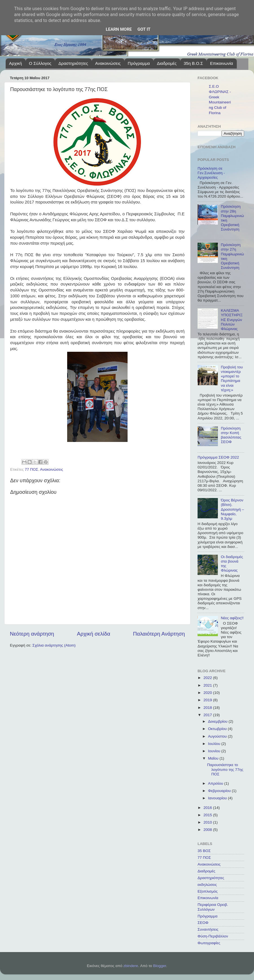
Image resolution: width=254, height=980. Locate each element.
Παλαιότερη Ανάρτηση (159, 634)
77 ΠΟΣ (31, 469)
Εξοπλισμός (208, 891)
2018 (208, 708)
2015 (208, 815)
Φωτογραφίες (209, 943)
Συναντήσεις (208, 929)
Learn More (119, 29)
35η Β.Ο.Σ (193, 63)
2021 (208, 685)
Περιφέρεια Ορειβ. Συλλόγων (213, 907)
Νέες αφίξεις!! (232, 618)
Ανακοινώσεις (108, 63)
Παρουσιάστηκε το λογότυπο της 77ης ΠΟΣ (225, 769)
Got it (144, 29)
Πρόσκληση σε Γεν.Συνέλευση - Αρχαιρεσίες (211, 173)
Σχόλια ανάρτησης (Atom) (54, 645)
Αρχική (16, 63)
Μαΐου (214, 758)
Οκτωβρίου (218, 729)
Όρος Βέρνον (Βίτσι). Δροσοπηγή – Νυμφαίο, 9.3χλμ (232, 509)
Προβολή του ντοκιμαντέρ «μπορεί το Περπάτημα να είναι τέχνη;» (232, 379)
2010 (208, 822)
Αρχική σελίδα (94, 634)
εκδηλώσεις (207, 885)
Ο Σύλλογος (40, 63)
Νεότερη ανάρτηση (32, 634)
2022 (208, 678)
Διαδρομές (167, 63)
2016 (208, 808)
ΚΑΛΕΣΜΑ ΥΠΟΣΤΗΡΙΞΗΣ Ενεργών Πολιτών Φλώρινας (232, 320)
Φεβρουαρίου (220, 791)
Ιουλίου (215, 744)
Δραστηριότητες (73, 63)
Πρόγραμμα (139, 63)
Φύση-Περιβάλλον (213, 936)
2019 (208, 700)
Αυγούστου (218, 736)
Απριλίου (216, 783)
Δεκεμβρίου (218, 721)
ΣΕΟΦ (203, 923)
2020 (208, 693)
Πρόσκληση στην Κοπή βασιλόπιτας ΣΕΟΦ (231, 435)
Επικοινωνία (221, 63)
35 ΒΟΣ (204, 851)
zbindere (131, 966)
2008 (208, 830)
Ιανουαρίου (218, 798)
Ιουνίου (215, 751)
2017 (208, 715)
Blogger (160, 966)
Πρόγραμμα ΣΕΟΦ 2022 (218, 457)
